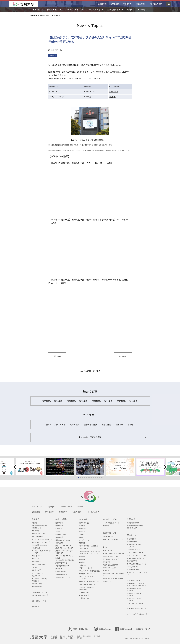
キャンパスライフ (87, 519)
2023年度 (84, 401)
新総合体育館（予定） (87, 584)
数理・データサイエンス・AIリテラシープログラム (64, 547)
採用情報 (35, 607)
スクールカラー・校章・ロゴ (42, 539)
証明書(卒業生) (84, 595)
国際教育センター (110, 537)
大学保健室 (83, 565)
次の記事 (123, 356)
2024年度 (71, 401)
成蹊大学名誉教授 (38, 564)
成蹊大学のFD (37, 556)
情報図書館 (132, 539)
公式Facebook (124, 629)
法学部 (59, 529)
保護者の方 (140, 4)
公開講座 (82, 556)
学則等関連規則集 (61, 574)
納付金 (82, 537)
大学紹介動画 (36, 548)
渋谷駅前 (113, 97)
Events (80, 507)
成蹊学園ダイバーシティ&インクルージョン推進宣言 (137, 584)
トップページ (37, 507)
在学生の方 (115, 4)
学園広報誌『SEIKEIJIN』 (41, 542)
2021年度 (109, 401)
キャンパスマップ (37, 573)
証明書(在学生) (84, 592)
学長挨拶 (34, 523)
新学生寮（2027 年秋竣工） (89, 582)
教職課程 (82, 559)
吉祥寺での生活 (84, 523)
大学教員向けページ (63, 577)
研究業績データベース (111, 559)
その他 (131, 425)
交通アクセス (36, 576)
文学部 (59, 531)
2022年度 (96, 401)
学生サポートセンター (86, 568)
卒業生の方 (127, 4)
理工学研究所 (132, 561)
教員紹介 (35, 559)
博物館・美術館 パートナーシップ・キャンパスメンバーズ (90, 553)
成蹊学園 (54, 638)
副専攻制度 (59, 543)
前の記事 (57, 356)
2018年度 (134, 401)
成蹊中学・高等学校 (76, 638)
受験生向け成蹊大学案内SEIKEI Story (39, 527)
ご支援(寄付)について (39, 592)
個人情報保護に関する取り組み (134, 589)
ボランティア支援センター (136, 555)
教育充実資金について (40, 595)
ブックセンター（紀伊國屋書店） (90, 571)
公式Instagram (103, 629)
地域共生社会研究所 (111, 565)
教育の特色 (35, 531)
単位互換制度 (84, 549)
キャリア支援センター (111, 523)
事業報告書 (36, 570)
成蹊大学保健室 (132, 542)
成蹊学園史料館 (133, 570)
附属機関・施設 (37, 584)
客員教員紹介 (37, 561)
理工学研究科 (61, 571)
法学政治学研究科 (62, 566)
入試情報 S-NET (133, 523)
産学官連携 (107, 562)
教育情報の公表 (37, 587)
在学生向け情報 (84, 598)
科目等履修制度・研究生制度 (89, 546)
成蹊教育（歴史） (38, 534)
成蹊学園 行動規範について (137, 608)
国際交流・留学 (110, 533)
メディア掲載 (60, 425)
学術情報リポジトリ (111, 556)
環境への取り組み (134, 580)
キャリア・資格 (110, 519)
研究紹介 (107, 581)
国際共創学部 (61, 534)
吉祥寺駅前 (114, 92)
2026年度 (46, 401)
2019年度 (121, 401)
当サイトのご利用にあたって (137, 614)
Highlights (51, 507)
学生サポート (84, 529)
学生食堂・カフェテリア (87, 574)
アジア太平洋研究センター (137, 564)
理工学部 (59, 537)
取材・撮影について (39, 601)
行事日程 (82, 526)
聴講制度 (82, 543)
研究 (105, 547)
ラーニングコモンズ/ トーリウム (86, 578)
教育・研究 (75, 425)
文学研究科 (60, 569)
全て (48, 425)
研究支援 (106, 571)
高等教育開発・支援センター (137, 558)
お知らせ (53, 55)
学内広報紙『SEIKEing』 (39, 545)
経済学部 (59, 523)
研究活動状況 (107, 550)
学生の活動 (107, 425)
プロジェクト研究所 (110, 568)
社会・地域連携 (91, 425)
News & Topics (66, 507)
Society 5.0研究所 (134, 567)
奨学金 (81, 534)
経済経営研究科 (61, 563)
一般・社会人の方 (155, 4)
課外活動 (82, 531)
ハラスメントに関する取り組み (134, 599)
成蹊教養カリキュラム (63, 540)
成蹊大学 (39, 637)
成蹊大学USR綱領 (37, 536)
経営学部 (59, 526)
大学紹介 (35, 519)
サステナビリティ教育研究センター (134, 546)
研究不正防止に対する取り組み (113, 578)
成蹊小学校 (63, 638)
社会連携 (34, 567)
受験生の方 (102, 4)
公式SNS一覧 (143, 629)
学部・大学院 (61, 519)
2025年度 (59, 401)
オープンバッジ (84, 540)
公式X (79, 629)
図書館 (82, 562)
